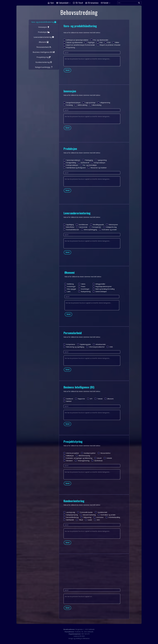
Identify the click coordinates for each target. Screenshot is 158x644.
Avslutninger (70, 286)
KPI (90, 399)
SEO (97, 520)
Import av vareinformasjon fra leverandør (79, 45)
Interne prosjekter (71, 453)
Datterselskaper (100, 291)
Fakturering (86, 517)
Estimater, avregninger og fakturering (78, 458)
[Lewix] (27, 3)
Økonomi (109, 399)
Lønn (67, 291)
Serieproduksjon (98, 163)
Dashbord (68, 399)
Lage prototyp (89, 102)
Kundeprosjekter (88, 453)
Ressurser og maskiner (97, 168)
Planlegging (88, 160)
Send (67, 70)
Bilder (116, 42)
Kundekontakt (101, 512)
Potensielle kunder (85, 512)
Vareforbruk (97, 461)
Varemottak (82, 227)
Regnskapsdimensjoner (102, 286)
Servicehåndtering (71, 517)
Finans (82, 286)
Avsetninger (84, 289)
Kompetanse (69, 344)
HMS (110, 347)
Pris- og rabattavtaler (99, 40)
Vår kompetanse (92, 3)
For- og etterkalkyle (88, 165)
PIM (100, 42)
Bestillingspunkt (97, 224)
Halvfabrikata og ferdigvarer (75, 168)
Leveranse (98, 517)
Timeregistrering (82, 461)
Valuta (82, 284)
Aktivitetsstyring (83, 456)
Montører (68, 461)
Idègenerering (104, 102)
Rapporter (80, 399)
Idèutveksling (95, 105)
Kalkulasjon (69, 456)
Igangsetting (101, 160)
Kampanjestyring (71, 515)
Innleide (108, 458)
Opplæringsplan (84, 344)
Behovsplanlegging (89, 230)
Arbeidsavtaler (99, 344)
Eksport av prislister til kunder (109, 45)
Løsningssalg (69, 512)
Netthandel (69, 520)
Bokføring (69, 284)
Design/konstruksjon (72, 102)
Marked (67, 401)
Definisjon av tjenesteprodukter (76, 40)
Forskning (68, 105)
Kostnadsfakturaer (71, 230)
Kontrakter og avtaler (108, 230)
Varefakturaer (82, 224)
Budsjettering (84, 291)
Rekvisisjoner (112, 224)
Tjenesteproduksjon (72, 160)
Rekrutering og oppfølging (74, 347)
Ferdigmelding (70, 163)
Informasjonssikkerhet (96, 347)
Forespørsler (95, 227)
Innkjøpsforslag (110, 227)
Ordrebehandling (113, 517)
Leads (89, 520)
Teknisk (99, 399)
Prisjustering (69, 47)
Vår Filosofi (78, 3)
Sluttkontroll (84, 163)
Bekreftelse (69, 227)
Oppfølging (69, 224)
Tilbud (80, 520)
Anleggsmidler (99, 284)
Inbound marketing (88, 515)
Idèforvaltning (81, 105)
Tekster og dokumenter (73, 42)
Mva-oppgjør (70, 289)
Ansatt (98, 458)
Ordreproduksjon (71, 165)
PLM (107, 42)
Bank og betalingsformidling (104, 289)
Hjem (51, 3)
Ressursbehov (104, 453)
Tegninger (90, 42)
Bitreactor (86, 638)
